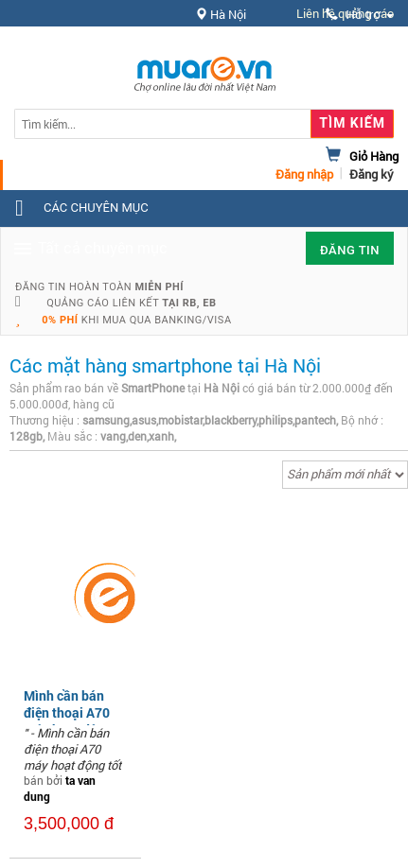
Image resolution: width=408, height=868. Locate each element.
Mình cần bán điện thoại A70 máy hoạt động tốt (68, 721)
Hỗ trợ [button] (360, 15)
